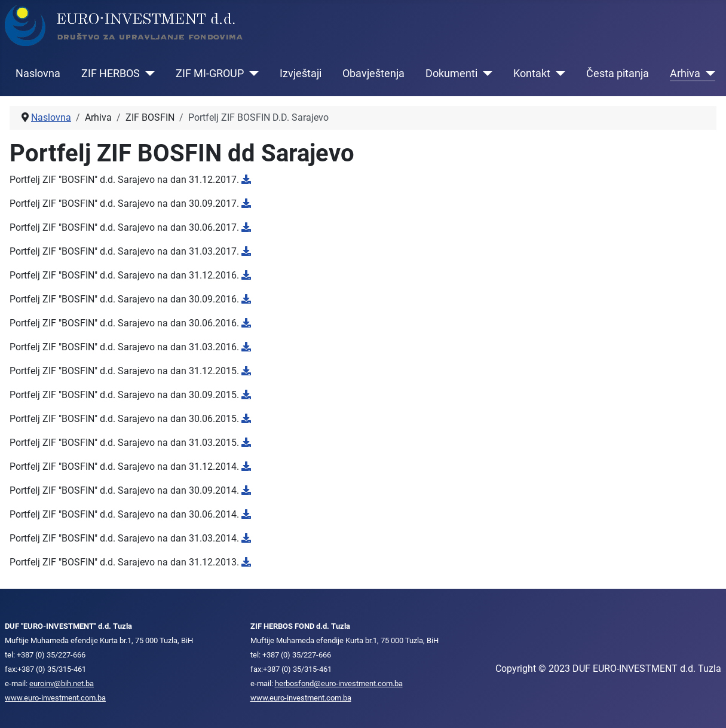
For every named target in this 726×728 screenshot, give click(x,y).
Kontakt (532, 74)
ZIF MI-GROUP (210, 74)
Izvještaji (301, 74)
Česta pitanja (618, 74)
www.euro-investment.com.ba (55, 698)
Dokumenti (451, 74)
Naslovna (38, 74)
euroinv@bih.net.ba (62, 683)
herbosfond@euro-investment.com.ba (339, 683)
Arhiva (685, 74)
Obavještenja (373, 74)
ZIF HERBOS (111, 74)
